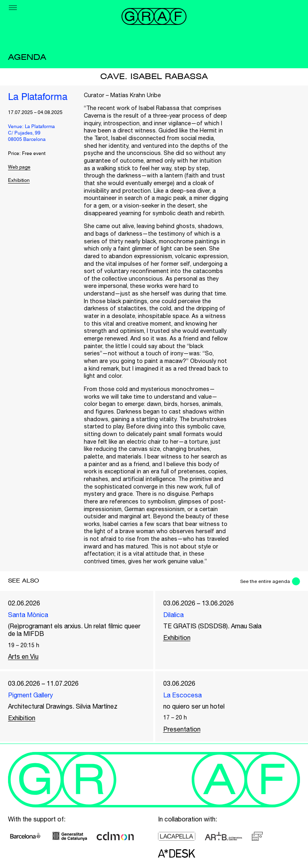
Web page (19, 167)
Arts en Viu (23, 656)
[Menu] (13, 8)
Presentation (182, 729)
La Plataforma (38, 98)
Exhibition (19, 181)
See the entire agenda (265, 581)
